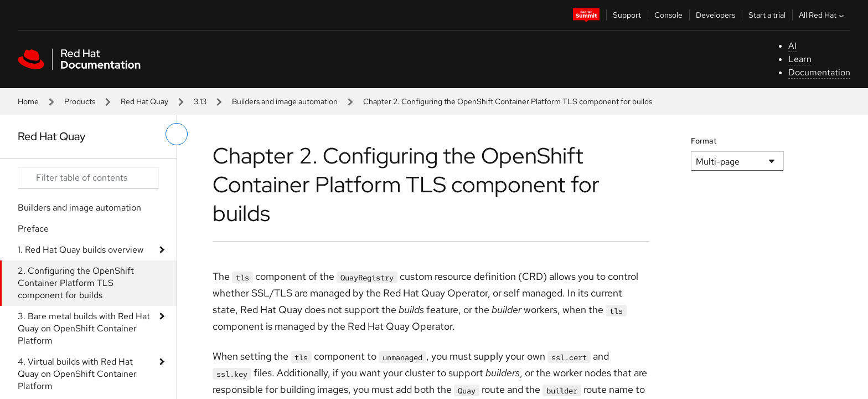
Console (668, 15)
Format (704, 141)
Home (28, 101)
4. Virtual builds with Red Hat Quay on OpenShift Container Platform (77, 374)
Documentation (819, 72)
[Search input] (88, 178)
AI (792, 46)
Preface (33, 229)
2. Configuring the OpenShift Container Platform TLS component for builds (76, 283)
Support (627, 15)
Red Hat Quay (144, 101)
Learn (800, 59)
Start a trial (767, 15)
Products (80, 101)
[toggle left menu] (177, 134)
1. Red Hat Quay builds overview (81, 250)
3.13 (200, 101)
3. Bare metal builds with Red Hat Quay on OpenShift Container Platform (84, 328)
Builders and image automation (285, 101)
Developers (715, 15)
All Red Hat (823, 15)
